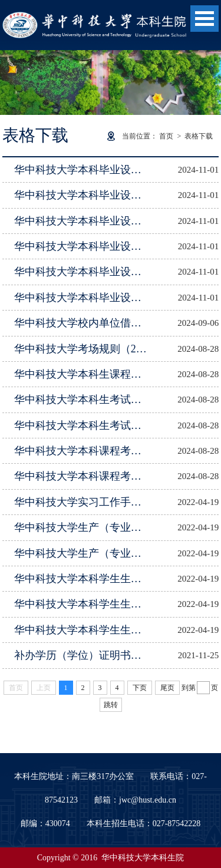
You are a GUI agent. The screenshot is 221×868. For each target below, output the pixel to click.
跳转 (111, 705)
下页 (140, 688)
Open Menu (204, 19)
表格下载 (199, 136)
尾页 (167, 688)
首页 (166, 136)
